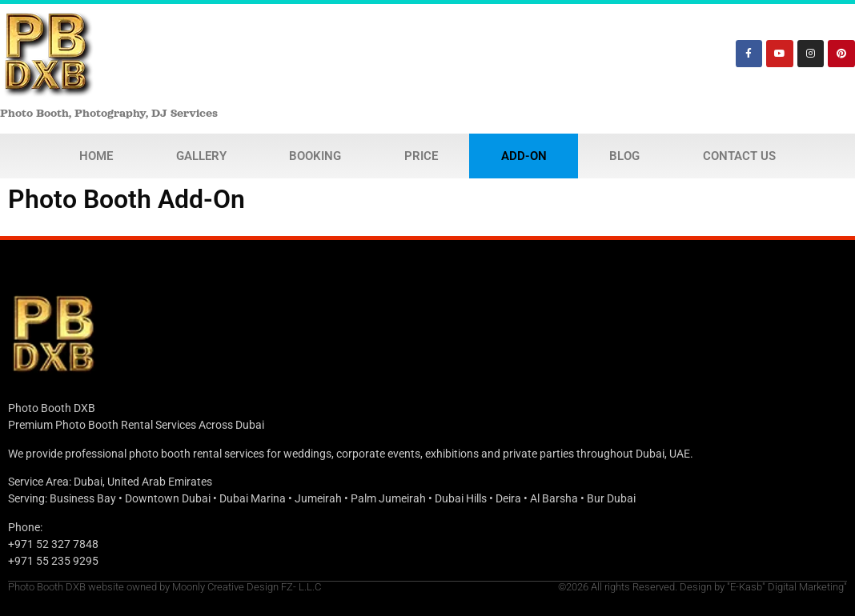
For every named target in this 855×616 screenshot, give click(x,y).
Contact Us (739, 156)
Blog (624, 156)
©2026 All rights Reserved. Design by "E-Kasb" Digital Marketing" (702, 587)
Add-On (524, 156)
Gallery (201, 156)
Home (96, 156)
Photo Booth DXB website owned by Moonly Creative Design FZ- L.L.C (165, 587)
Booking (315, 156)
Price (421, 156)
